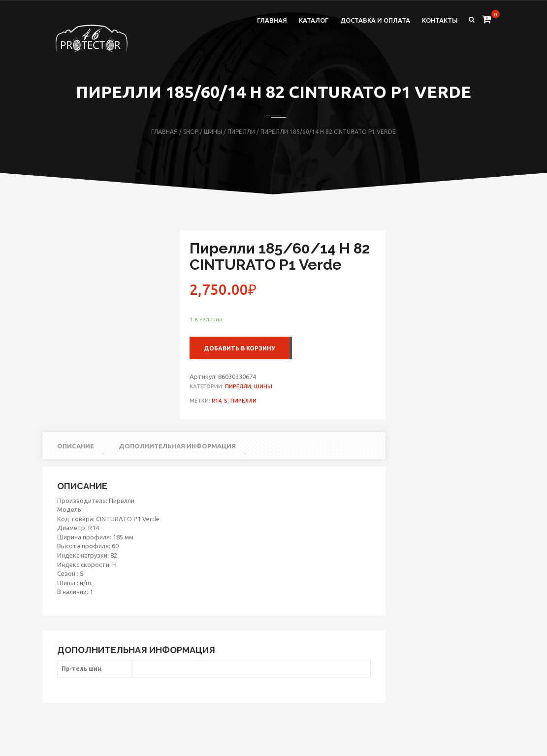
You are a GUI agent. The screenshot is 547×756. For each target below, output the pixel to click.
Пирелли (241, 132)
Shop (191, 132)
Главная (272, 20)
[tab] (72, 446)
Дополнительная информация (177, 446)
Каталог (314, 20)
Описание (76, 446)
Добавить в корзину (240, 348)
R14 (216, 401)
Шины (213, 132)
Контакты (440, 20)
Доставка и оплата (375, 20)
